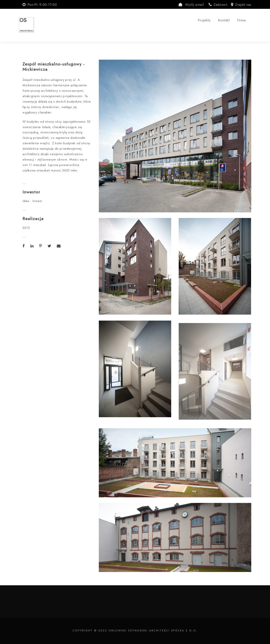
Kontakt (224, 20)
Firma (241, 20)
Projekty (204, 20)
